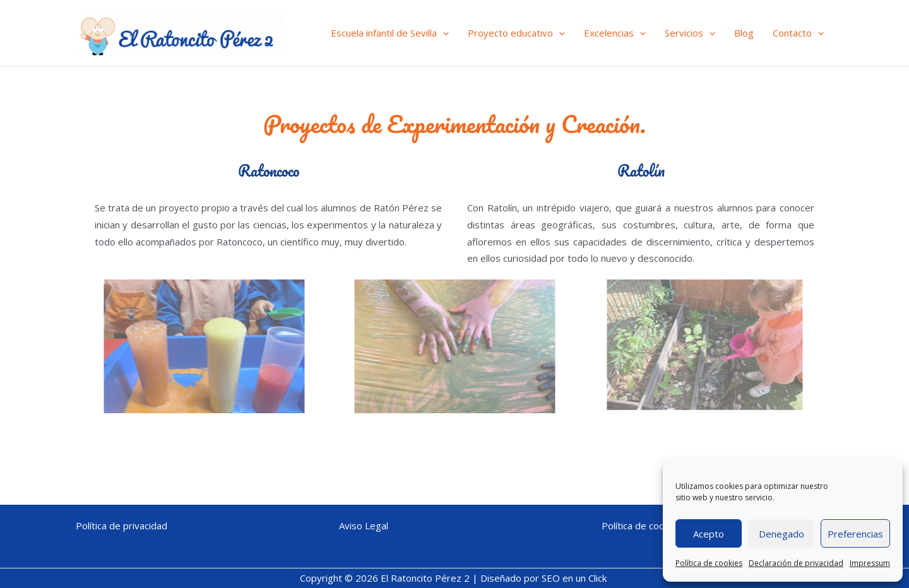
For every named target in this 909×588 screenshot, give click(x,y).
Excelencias (615, 33)
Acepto (709, 534)
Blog (744, 33)
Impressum (870, 563)
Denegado (781, 534)
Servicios (690, 33)
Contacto (798, 33)
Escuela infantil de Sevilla (390, 33)
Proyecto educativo (516, 33)
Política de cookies (709, 563)
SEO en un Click (575, 578)
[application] (443, 33)
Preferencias (855, 534)
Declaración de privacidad (796, 563)
